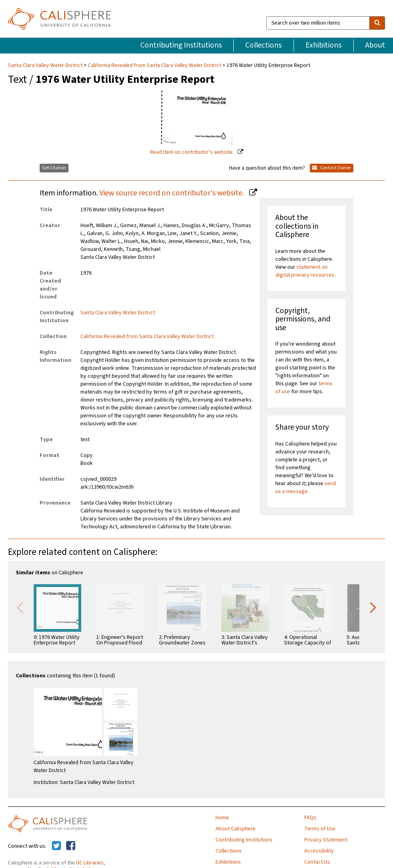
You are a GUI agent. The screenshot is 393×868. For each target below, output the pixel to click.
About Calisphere (236, 829)
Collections (263, 45)
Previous (20, 607)
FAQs (310, 818)
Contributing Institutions (181, 45)
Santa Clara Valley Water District (46, 65)
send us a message (306, 488)
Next (373, 607)
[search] (377, 23)
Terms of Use (320, 829)
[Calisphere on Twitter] (56, 846)
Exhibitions (323, 45)
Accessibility (319, 851)
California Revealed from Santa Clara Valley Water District (155, 65)
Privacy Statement (326, 840)
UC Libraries (90, 863)
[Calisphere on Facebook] (71, 846)
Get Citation (54, 168)
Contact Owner (332, 168)
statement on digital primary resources (305, 271)
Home (222, 818)
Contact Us (317, 862)
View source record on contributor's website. (172, 193)
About (375, 45)
